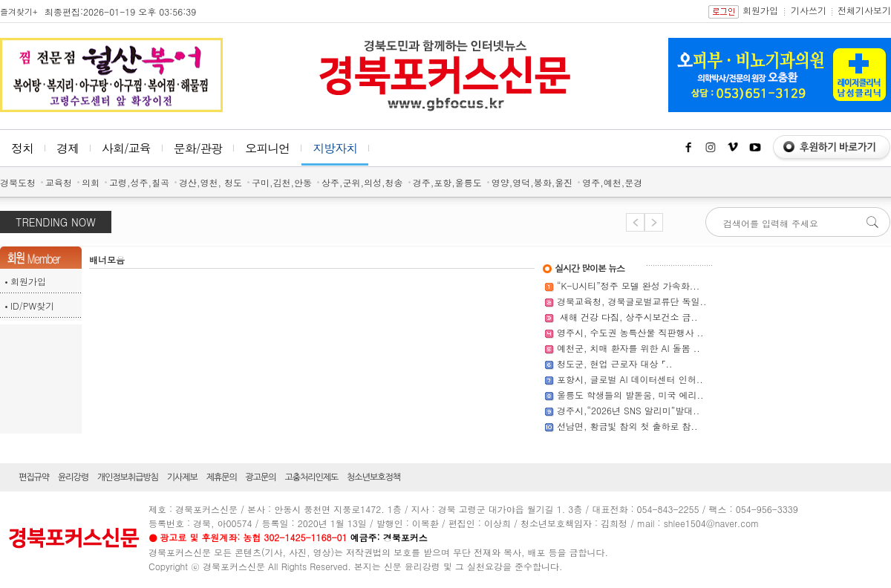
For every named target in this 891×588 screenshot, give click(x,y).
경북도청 (18, 182)
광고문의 (261, 477)
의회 (91, 182)
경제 (68, 148)
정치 (22, 148)
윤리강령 (73, 477)
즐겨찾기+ (19, 12)
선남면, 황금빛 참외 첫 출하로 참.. (627, 426)
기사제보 (182, 477)
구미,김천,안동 (282, 182)
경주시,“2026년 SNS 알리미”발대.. (628, 410)
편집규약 (34, 477)
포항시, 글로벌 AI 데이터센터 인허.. (630, 379)
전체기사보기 (864, 10)
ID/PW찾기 (32, 306)
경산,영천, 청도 (210, 182)
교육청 (59, 182)
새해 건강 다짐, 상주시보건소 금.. (627, 317)
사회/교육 (126, 148)
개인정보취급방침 (128, 477)
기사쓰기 (809, 10)
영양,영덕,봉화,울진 (532, 182)
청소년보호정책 (373, 477)
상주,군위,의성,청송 (362, 182)
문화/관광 (198, 148)
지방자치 (335, 148)
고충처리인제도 (311, 477)
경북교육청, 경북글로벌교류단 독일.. (632, 301)
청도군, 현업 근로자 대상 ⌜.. (615, 363)
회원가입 (760, 10)
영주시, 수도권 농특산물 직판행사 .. (630, 332)
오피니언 (267, 148)
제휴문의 (222, 477)
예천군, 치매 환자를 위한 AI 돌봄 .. (629, 348)
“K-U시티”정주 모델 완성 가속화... (628, 285)
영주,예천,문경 (612, 182)
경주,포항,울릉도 (447, 182)
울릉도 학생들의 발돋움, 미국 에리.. (630, 395)
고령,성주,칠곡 (139, 182)
